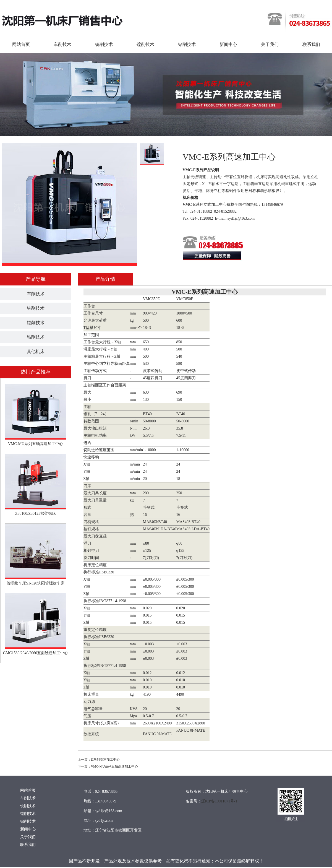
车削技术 (62, 44)
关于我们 (270, 44)
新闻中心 (228, 44)
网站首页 (21, 44)
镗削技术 (145, 44)
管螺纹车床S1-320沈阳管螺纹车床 (35, 583)
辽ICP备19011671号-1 (219, 801)
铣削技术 (104, 44)
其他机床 (36, 351)
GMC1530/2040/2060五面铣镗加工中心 (36, 653)
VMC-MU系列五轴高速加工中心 (36, 444)
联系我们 (311, 44)
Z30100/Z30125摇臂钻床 (36, 514)
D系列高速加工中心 (105, 760)
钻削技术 (187, 44)
